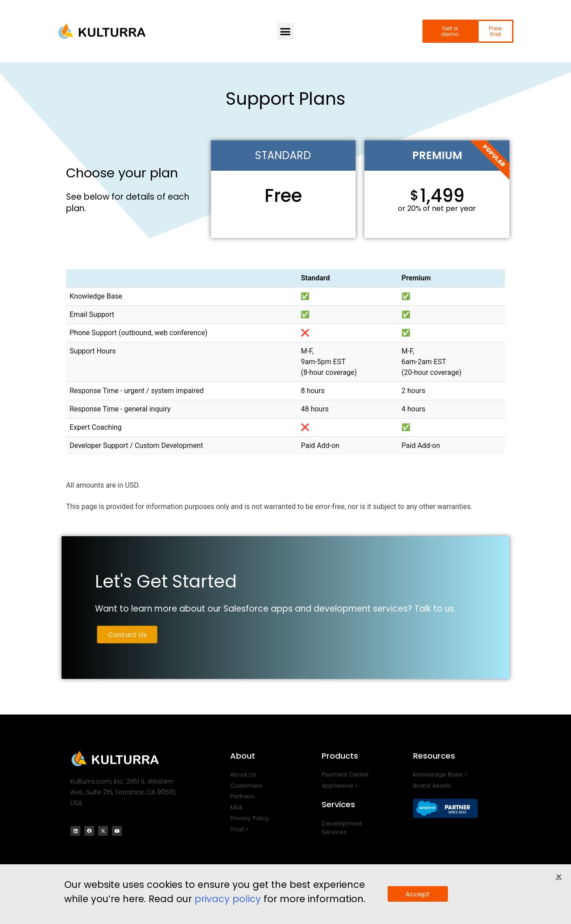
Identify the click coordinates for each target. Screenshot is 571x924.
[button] (285, 31)
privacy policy (228, 901)
